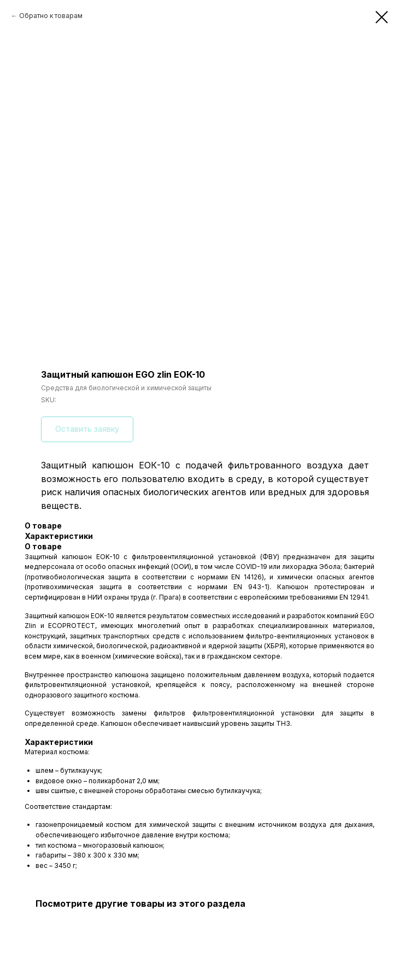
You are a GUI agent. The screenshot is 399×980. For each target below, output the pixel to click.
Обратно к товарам (51, 16)
